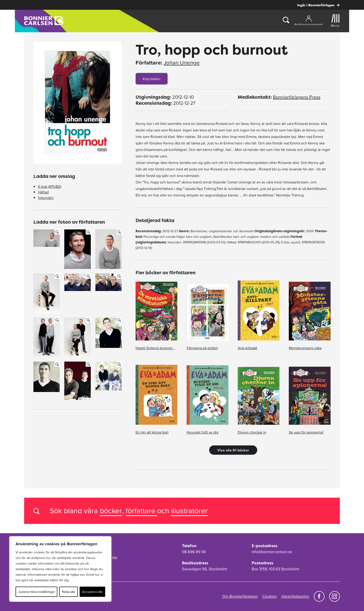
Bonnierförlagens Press (297, 97)
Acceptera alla (92, 592)
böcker (111, 511)
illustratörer (189, 511)
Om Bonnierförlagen (240, 596)
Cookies (270, 596)
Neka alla (68, 592)
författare (141, 511)
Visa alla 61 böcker (233, 450)
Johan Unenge (182, 63)
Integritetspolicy (295, 596)
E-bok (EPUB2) (50, 186)
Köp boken (152, 79)
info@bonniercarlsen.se (272, 552)
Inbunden (46, 198)
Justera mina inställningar (37, 592)
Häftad (43, 192)
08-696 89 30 (194, 552)
